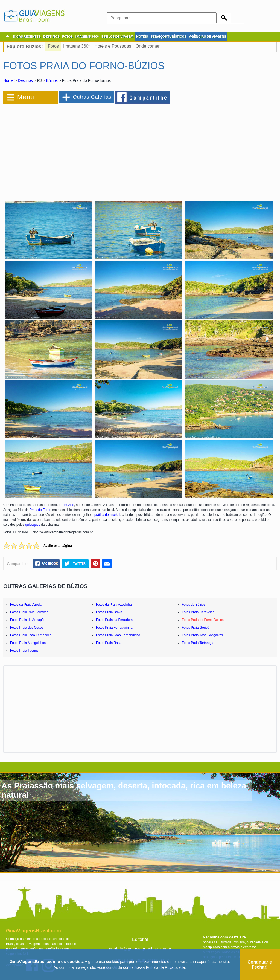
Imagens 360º (77, 46)
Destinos (25, 80)
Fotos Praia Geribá (196, 628)
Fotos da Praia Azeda (26, 605)
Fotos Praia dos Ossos (27, 628)
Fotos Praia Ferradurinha (114, 628)
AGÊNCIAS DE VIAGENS (208, 37)
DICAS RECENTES (27, 37)
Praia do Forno (40, 510)
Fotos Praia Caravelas (198, 612)
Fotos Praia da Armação (28, 620)
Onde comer (148, 46)
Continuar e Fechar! (260, 965)
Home (8, 80)
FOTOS (67, 37)
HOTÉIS (142, 37)
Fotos (53, 46)
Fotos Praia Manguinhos (28, 643)
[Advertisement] (63, 149)
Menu (26, 97)
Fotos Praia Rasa (109, 643)
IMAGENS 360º (87, 37)
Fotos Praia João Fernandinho (118, 635)
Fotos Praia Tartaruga (198, 643)
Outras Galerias (92, 97)
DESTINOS (51, 37)
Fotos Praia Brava (109, 612)
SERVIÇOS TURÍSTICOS (168, 37)
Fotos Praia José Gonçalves (202, 635)
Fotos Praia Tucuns (24, 651)
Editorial (140, 939)
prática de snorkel (107, 515)
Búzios (52, 80)
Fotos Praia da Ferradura (114, 620)
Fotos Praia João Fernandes (31, 635)
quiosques (33, 525)
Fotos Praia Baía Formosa (29, 612)
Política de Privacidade (165, 967)
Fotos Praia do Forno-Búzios (203, 620)
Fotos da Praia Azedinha (114, 605)
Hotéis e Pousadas (113, 46)
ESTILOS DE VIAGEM (117, 37)
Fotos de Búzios (194, 605)
